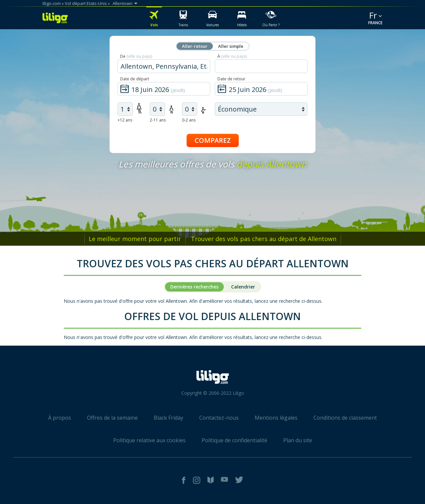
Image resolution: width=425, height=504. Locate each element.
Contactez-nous (219, 418)
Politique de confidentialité (234, 440)
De (136, 56)
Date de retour (231, 79)
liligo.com (52, 3)
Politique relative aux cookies (149, 440)
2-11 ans (158, 120)
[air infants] (190, 109)
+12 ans (125, 120)
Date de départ (135, 79)
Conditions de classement (345, 418)
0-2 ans (189, 120)
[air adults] (125, 109)
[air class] (261, 109)
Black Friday (169, 418)
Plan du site (298, 440)
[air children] (157, 109)
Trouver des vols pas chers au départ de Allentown (264, 239)
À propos (60, 418)
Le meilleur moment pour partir (135, 239)
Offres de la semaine (112, 418)
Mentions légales (276, 418)
